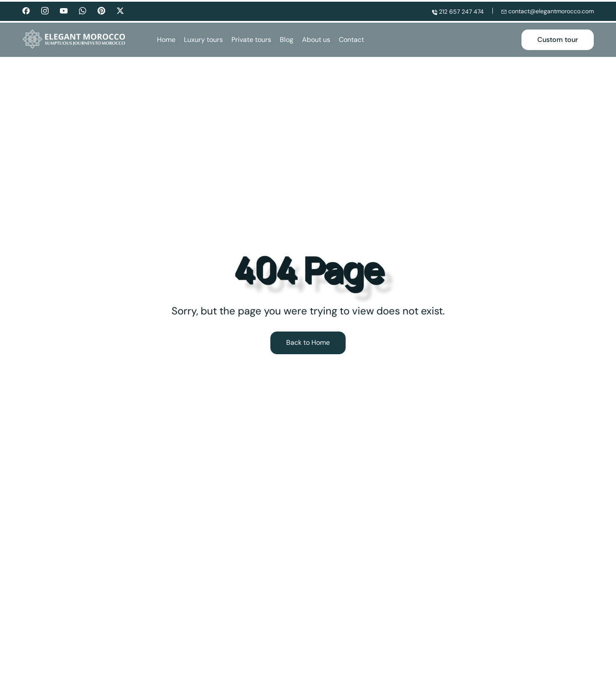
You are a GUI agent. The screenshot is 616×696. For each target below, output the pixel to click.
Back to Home (308, 342)
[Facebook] (26, 10)
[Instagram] (45, 10)
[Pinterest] (101, 11)
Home (166, 40)
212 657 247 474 (458, 11)
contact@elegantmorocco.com (548, 11)
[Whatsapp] (83, 10)
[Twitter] (120, 11)
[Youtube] (64, 10)
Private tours (251, 40)
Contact (351, 40)
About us (316, 40)
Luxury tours (203, 40)
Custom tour (558, 40)
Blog (287, 40)
